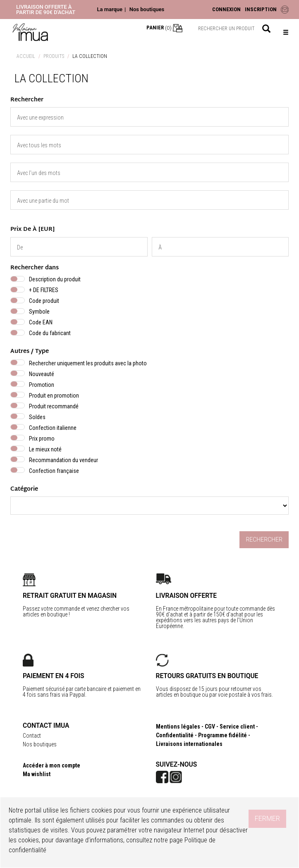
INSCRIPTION (261, 9)
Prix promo (42, 439)
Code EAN (41, 322)
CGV (210, 727)
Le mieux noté (45, 449)
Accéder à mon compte (51, 765)
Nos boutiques (147, 9)
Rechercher (264, 540)
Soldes (37, 417)
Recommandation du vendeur (63, 460)
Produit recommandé (54, 406)
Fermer (267, 819)
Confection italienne (53, 428)
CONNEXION (226, 9)
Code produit (44, 301)
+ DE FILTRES (44, 290)
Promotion (42, 385)
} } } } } (149, 506)
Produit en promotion (54, 396)
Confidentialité (175, 735)
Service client (237, 727)
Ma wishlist (37, 774)
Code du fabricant (50, 333)
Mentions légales (178, 727)
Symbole (39, 312)
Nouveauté (42, 374)
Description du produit (55, 279)
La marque (110, 9)
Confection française (54, 471)
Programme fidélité (222, 735)
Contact (32, 736)
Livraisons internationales (189, 744)
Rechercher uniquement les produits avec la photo (88, 363)
